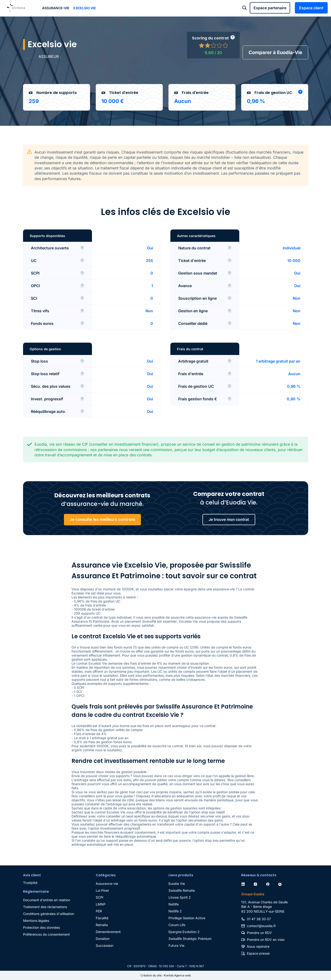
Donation (103, 939)
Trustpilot (30, 883)
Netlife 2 (175, 911)
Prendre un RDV (259, 933)
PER (99, 911)
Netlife (174, 904)
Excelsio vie (85, 8)
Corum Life (177, 925)
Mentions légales (36, 921)
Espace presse (258, 953)
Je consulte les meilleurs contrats (102, 520)
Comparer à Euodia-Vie (275, 52)
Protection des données (41, 927)
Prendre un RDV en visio (266, 940)
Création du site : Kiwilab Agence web (166, 975)
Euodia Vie (177, 884)
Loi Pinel (102, 890)
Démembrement (108, 932)
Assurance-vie (56, 8)
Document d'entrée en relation (47, 900)
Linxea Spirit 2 (180, 897)
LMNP (101, 904)
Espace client (311, 8)
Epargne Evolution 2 (184, 932)
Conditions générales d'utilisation (49, 914)
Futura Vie (176, 945)
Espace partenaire (270, 8)
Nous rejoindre (258, 946)
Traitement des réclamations (45, 907)
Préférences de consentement (46, 934)
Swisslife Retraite (182, 890)
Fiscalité (102, 918)
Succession (105, 945)
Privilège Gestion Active (187, 918)
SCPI (100, 897)
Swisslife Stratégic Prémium (190, 939)
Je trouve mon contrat (229, 519)
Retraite (102, 925)
